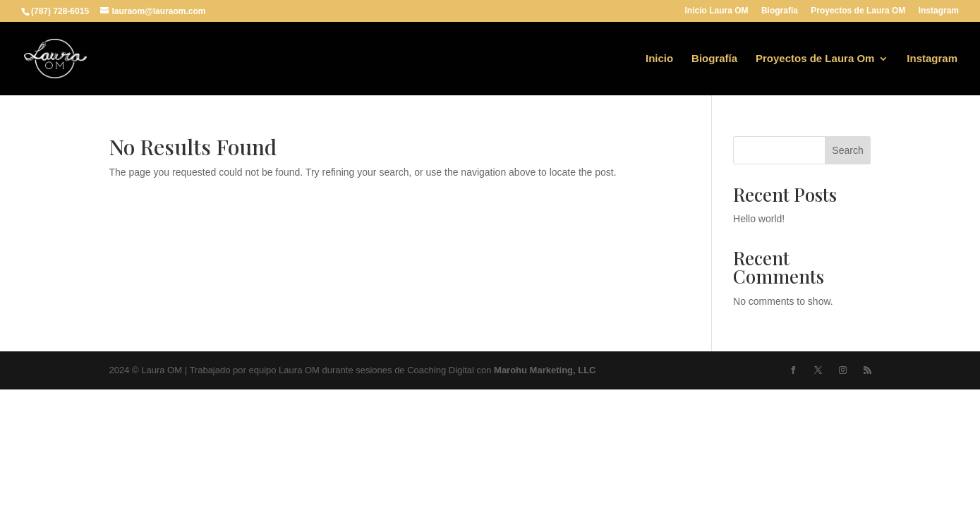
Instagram (939, 11)
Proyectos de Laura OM (858, 11)
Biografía (714, 59)
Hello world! (759, 219)
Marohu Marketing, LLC (545, 370)
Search (847, 150)
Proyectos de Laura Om (815, 59)
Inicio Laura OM (717, 11)
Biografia (780, 11)
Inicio (659, 59)
